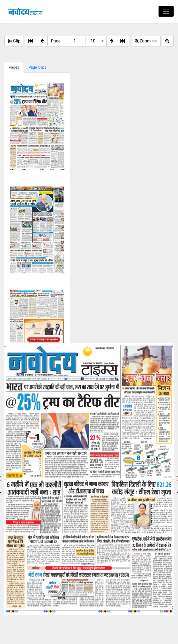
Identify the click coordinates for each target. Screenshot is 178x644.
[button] (42, 41)
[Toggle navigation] (166, 11)
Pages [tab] (14, 67)
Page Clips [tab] (37, 67)
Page (56, 41)
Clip (14, 41)
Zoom (146, 41)
